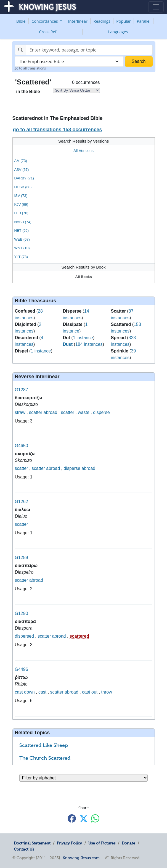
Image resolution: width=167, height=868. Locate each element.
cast (19, 692)
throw (107, 692)
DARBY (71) (24, 178)
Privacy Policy (69, 843)
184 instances (89, 344)
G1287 (22, 390)
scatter (36, 412)
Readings (102, 21)
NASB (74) (23, 222)
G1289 (22, 557)
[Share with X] (84, 819)
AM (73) (21, 161)
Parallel (144, 21)
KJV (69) (21, 204)
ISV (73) (21, 196)
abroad (51, 412)
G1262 (22, 502)
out (94, 692)
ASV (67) (22, 170)
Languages (118, 32)
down (29, 692)
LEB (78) (21, 213)
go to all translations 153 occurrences (57, 130)
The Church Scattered (45, 758)
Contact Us (24, 849)
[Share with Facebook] (72, 818)
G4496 (22, 669)
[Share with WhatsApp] (95, 818)
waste (84, 412)
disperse (101, 412)
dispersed (24, 636)
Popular (123, 21)
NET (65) (22, 230)
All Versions (83, 151)
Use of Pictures (102, 843)
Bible (21, 21)
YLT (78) (21, 257)
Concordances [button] (45, 21)
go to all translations (30, 68)
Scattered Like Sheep (44, 745)
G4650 (22, 446)
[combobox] (69, 61)
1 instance (41, 351)
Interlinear (78, 21)
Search (139, 61)
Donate (128, 843)
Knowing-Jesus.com (81, 858)
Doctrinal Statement (32, 843)
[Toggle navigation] (156, 7)
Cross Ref (48, 32)
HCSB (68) (23, 187)
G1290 (22, 613)
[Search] (89, 50)
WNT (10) (22, 248)
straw (20, 412)
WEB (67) (22, 239)
